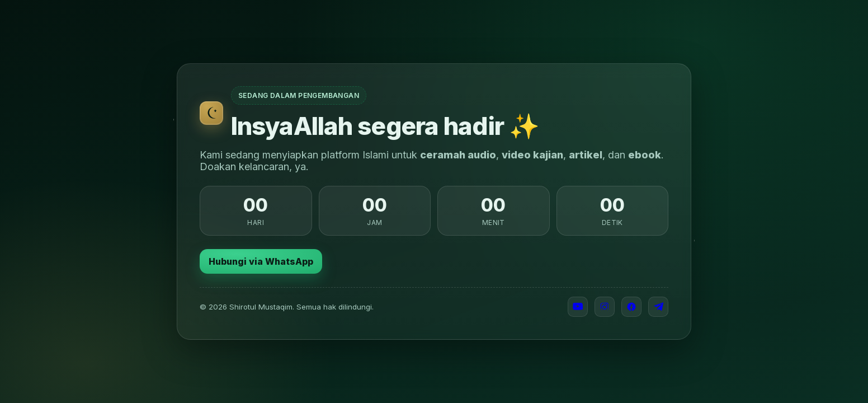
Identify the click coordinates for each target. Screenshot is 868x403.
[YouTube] (578, 307)
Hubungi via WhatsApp (261, 261)
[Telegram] (658, 307)
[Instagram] (605, 307)
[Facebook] (631, 307)
